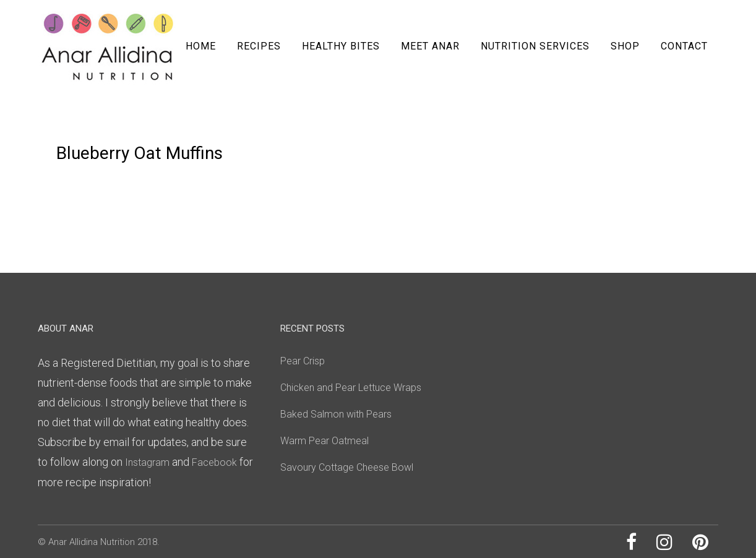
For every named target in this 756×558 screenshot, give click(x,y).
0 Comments (167, 127)
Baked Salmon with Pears (336, 414)
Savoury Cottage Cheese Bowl (347, 467)
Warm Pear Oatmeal (324, 441)
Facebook (216, 462)
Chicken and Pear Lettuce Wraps (351, 388)
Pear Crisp (303, 361)
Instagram (147, 462)
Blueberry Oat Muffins (140, 153)
